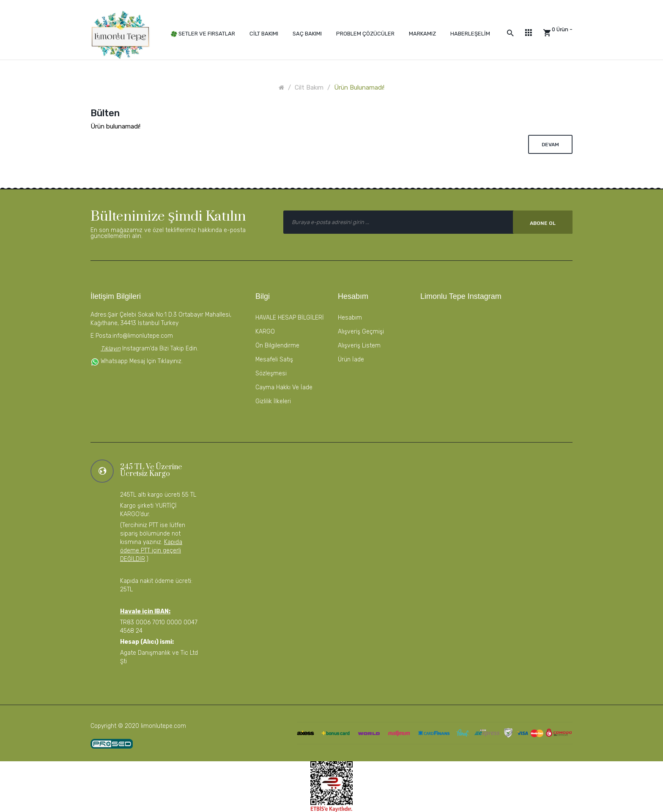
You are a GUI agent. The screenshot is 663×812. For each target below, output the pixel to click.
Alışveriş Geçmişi (361, 332)
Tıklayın (111, 349)
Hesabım (350, 318)
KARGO (265, 332)
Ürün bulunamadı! (359, 87)
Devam (550, 145)
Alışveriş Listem (359, 346)
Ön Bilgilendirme (277, 346)
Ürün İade (351, 360)
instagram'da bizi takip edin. (159, 349)
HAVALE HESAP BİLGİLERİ (290, 318)
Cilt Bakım (309, 87)
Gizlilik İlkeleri (273, 401)
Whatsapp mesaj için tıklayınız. (137, 361)
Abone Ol (543, 223)
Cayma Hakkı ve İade (284, 387)
